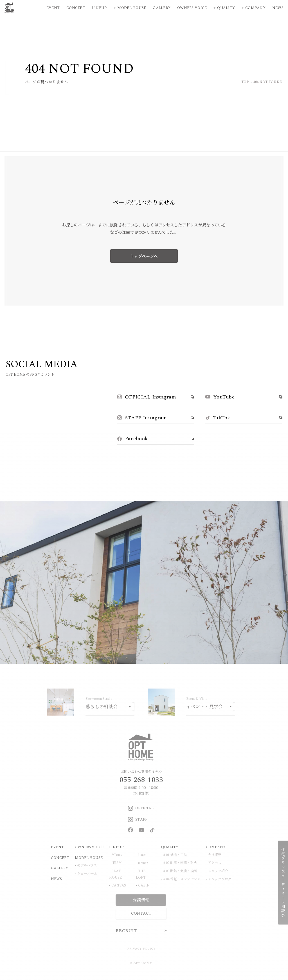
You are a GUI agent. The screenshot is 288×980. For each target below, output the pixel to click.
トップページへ (144, 256)
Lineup (100, 8)
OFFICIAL (141, 808)
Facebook (132, 439)
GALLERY (59, 868)
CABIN (144, 886)
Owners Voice (192, 8)
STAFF (138, 819)
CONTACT (141, 913)
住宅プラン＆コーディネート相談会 (283, 883)
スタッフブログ (220, 879)
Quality (226, 8)
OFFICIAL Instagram (146, 397)
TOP (245, 82)
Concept (76, 8)
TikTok (218, 418)
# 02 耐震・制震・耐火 (180, 863)
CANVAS (119, 886)
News (278, 8)
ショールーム (87, 874)
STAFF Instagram (142, 418)
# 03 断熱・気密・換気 (180, 871)
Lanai (142, 855)
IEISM (117, 863)
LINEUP (116, 847)
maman (143, 863)
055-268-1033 (141, 780)
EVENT (57, 847)
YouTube (220, 397)
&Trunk (117, 855)
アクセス (215, 863)
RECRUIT (126, 931)
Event (53, 8)
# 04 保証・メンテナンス (182, 879)
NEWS (56, 879)
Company (255, 8)
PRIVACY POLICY (141, 949)
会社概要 (215, 855)
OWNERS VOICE (89, 847)
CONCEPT (60, 858)
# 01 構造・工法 (175, 855)
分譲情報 (141, 900)
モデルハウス (87, 866)
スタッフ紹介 (218, 871)
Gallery (162, 8)
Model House (132, 8)
